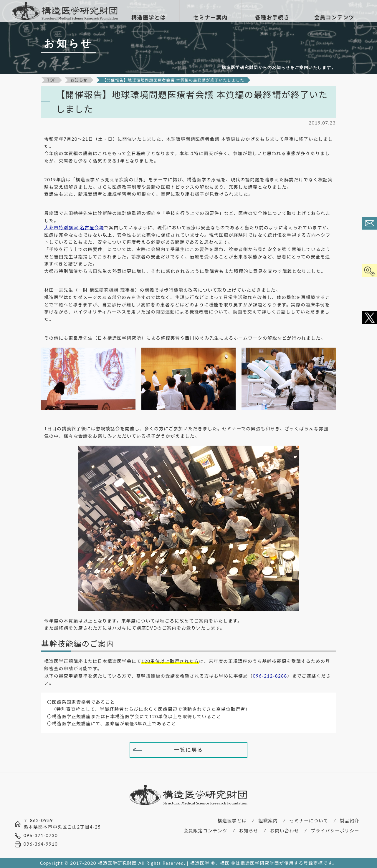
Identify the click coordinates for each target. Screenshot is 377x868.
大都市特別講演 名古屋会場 (74, 228)
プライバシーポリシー (335, 831)
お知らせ (249, 831)
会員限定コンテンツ (205, 831)
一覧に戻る (188, 750)
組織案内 (268, 821)
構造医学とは (232, 821)
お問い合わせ (285, 831)
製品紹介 (350, 821)
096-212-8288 (270, 676)
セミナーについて (309, 821)
